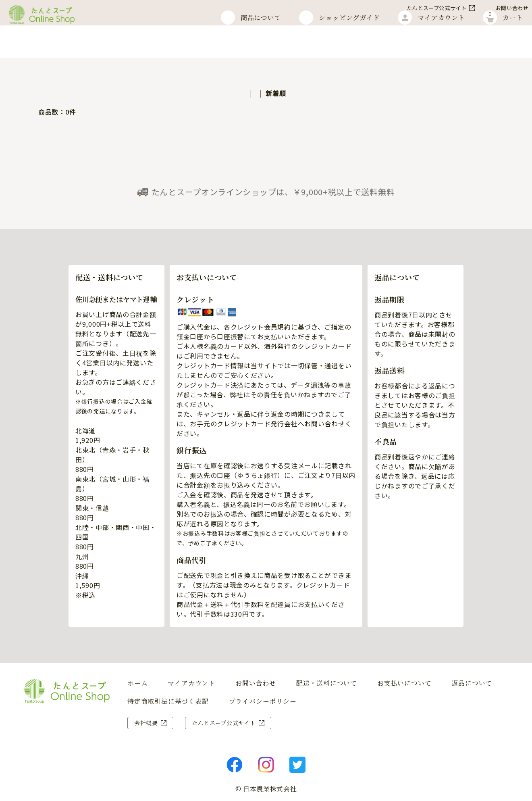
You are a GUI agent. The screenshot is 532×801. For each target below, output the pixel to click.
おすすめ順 (236, 93)
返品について (472, 683)
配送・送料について (327, 683)
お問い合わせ (491, 8)
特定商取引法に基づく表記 (168, 701)
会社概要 (146, 723)
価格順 (273, 93)
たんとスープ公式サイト (416, 8)
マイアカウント (191, 683)
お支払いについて (404, 683)
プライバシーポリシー (263, 701)
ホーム (32, 45)
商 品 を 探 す (12, 587)
